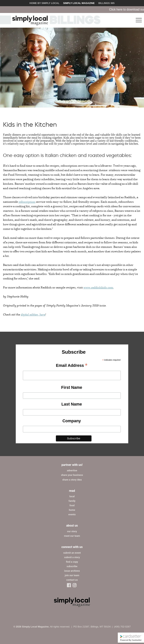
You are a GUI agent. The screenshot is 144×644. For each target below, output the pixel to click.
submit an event (72, 553)
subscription (27, 202)
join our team (72, 575)
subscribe (72, 566)
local (72, 496)
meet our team (72, 536)
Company (72, 421)
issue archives (72, 571)
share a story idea (72, 480)
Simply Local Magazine (79, 3)
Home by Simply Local (44, 3)
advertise (72, 470)
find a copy (72, 562)
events (72, 514)
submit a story (72, 557)
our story (72, 531)
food (72, 505)
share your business (72, 475)
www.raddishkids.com (98, 287)
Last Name (72, 404)
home (72, 510)
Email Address (72, 366)
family (72, 501)
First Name (72, 387)
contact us (72, 580)
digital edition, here (33, 314)
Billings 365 (106, 3)
